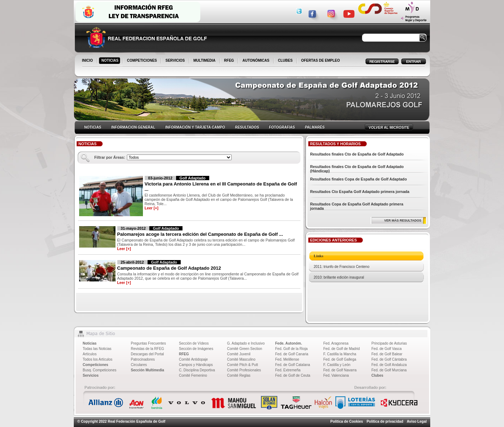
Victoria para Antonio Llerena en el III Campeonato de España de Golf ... (221, 187)
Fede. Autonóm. (289, 343)
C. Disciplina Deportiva (197, 370)
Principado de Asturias (389, 343)
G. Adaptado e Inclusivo (246, 343)
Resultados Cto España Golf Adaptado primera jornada (360, 192)
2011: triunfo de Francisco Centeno (341, 267)
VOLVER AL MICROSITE (389, 128)
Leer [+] (152, 208)
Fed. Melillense (287, 359)
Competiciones (96, 365)
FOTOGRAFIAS (282, 127)
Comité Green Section (245, 349)
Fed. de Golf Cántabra (389, 359)
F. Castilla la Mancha (340, 354)
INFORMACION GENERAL (133, 127)
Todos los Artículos (97, 359)
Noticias (90, 343)
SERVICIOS (176, 61)
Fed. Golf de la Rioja (291, 349)
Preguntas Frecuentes (148, 343)
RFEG (230, 61)
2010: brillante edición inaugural (339, 277)
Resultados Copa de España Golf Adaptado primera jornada (357, 206)
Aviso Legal (417, 421)
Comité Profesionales (244, 370)
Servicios (91, 375)
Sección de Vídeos (194, 343)
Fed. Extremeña (288, 370)
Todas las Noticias (97, 349)
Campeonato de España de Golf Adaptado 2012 (169, 268)
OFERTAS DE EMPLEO (321, 60)
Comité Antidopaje (193, 359)
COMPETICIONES (142, 61)
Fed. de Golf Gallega (340, 359)
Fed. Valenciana (336, 375)
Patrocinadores (143, 359)
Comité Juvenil (239, 354)
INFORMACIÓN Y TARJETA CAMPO (195, 127)
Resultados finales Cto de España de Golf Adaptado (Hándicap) (357, 169)
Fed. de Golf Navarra (340, 370)
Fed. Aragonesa (336, 343)
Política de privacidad (385, 421)
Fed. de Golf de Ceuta (293, 375)
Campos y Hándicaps (196, 365)
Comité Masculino (241, 359)
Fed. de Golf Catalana (293, 365)
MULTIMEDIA (205, 61)
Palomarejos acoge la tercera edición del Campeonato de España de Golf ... (200, 234)
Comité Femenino (193, 375)
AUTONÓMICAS (256, 60)
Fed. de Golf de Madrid (341, 349)
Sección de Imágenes (196, 349)
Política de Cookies (347, 421)
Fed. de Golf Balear (387, 354)
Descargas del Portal (147, 354)
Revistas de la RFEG (147, 349)
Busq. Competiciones (100, 370)
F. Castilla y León (337, 365)
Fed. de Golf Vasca (387, 349)
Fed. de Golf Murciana (389, 370)
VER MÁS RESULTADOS (403, 220)
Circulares (139, 365)
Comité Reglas (239, 375)
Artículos (90, 354)
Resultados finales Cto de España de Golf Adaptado (357, 154)
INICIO (88, 61)
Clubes (377, 375)
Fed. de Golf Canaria (292, 354)
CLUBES (285, 60)
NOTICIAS (111, 61)
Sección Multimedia (147, 370)
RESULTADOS (247, 127)
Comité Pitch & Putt (243, 365)
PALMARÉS (315, 127)
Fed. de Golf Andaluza (389, 365)
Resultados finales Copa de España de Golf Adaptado (358, 179)
